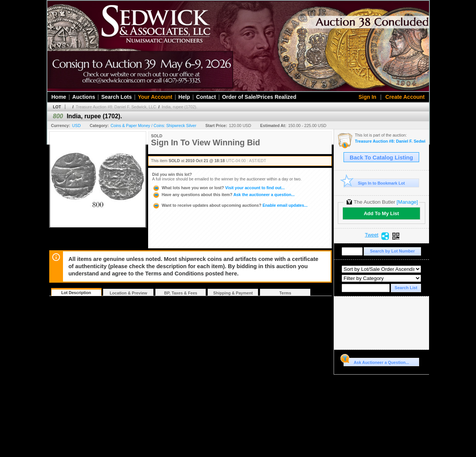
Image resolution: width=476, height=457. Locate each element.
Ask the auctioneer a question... (223, 195)
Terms (285, 293)
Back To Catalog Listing (381, 158)
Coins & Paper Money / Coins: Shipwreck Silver (153, 126)
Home (59, 97)
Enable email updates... (230, 205)
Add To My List (381, 213)
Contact (206, 97)
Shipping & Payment (233, 293)
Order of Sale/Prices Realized (259, 97)
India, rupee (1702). (180, 107)
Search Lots (116, 97)
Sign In (367, 97)
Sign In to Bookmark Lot (374, 183)
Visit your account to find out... (219, 188)
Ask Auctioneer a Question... (376, 361)
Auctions (84, 97)
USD (77, 126)
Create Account (405, 97)
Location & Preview (128, 293)
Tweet (372, 235)
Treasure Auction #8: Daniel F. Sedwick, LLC (116, 107)
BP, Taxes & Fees (181, 293)
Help (184, 97)
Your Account (155, 97)
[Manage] (407, 202)
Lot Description (76, 293)
